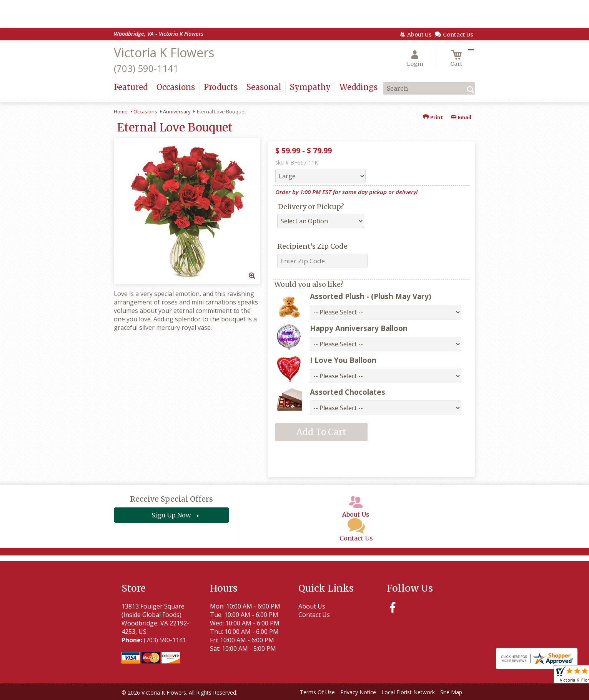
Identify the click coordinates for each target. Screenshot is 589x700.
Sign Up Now (171, 515)
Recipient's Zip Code (312, 246)
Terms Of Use (317, 692)
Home (121, 111)
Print (433, 117)
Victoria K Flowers (164, 52)
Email (461, 117)
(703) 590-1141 (146, 68)
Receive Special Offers (171, 499)
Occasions (145, 111)
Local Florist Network (408, 692)
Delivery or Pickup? (311, 207)
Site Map (451, 692)
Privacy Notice (358, 692)
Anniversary (177, 111)
